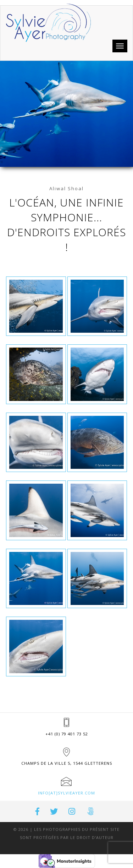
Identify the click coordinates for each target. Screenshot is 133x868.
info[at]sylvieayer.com (66, 793)
